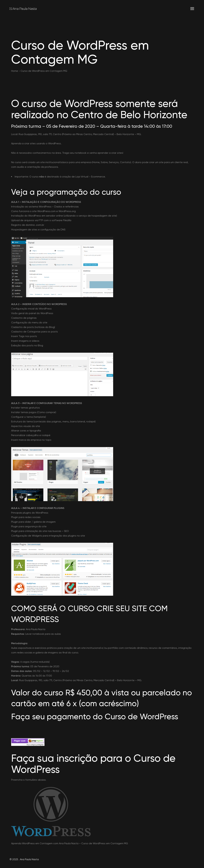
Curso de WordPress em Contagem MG (105, 843)
